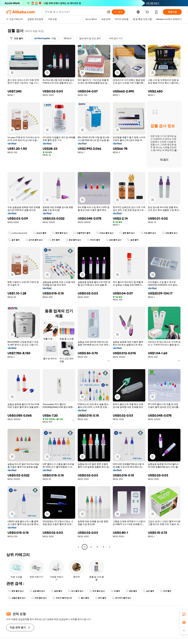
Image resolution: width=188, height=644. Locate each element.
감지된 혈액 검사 (34, 240)
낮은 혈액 (148, 591)
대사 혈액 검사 (76, 591)
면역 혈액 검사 (97, 591)
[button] (109, 12)
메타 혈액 (101, 598)
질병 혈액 (133, 240)
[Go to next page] (110, 547)
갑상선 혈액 (40, 233)
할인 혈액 (83, 598)
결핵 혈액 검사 (127, 233)
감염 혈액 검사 (114, 240)
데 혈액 (115, 591)
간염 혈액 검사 (170, 233)
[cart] (148, 12)
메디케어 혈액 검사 (122, 598)
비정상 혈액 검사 (105, 233)
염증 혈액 (131, 591)
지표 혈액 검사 (148, 233)
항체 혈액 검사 (60, 233)
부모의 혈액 (93, 240)
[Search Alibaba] (74, 12)
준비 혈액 (54, 240)
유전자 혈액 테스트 (62, 598)
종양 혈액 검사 (73, 240)
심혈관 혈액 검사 (17, 598)
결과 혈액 (14, 240)
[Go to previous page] (78, 547)
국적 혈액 (166, 591)
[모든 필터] (17, 38)
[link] (184, 614)
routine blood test (18, 233)
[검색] (118, 12)
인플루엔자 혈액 (82, 233)
